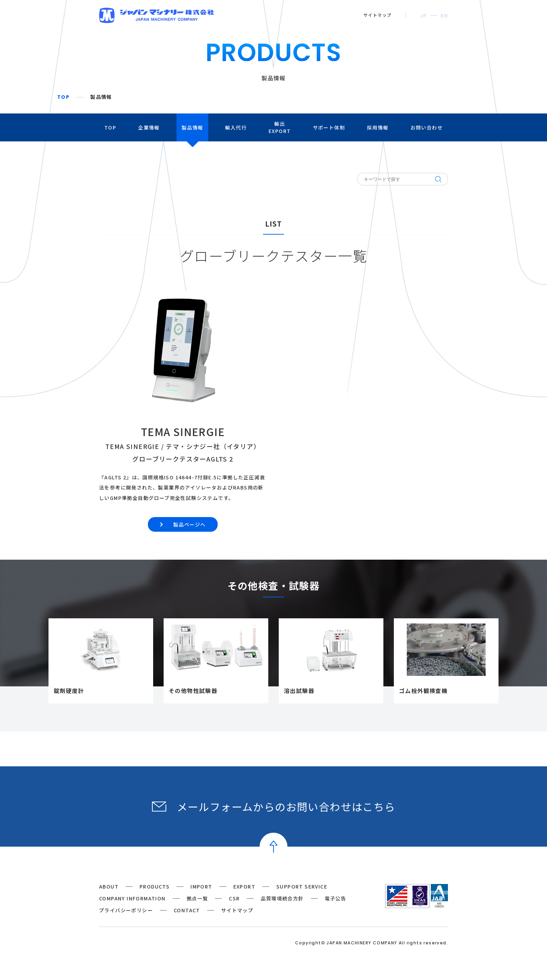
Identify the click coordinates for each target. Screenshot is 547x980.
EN (444, 15)
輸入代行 (236, 127)
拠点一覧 (197, 898)
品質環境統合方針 (282, 898)
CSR (234, 898)
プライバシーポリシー (126, 910)
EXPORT (244, 886)
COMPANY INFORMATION (132, 898)
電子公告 (336, 898)
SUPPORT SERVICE (302, 886)
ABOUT (109, 886)
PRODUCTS (155, 886)
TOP (63, 97)
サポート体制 (329, 127)
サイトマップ (377, 15)
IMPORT (201, 886)
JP (423, 15)
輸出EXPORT (280, 127)
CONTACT (187, 910)
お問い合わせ (427, 127)
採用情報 (378, 127)
